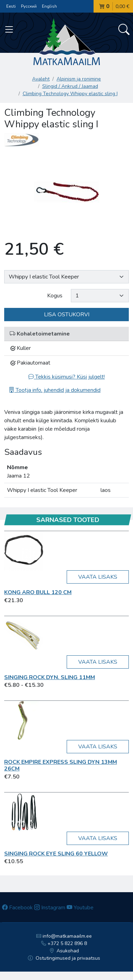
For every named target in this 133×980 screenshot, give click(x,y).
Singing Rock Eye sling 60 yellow (56, 854)
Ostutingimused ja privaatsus (64, 958)
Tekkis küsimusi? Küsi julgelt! (66, 377)
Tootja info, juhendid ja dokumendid (55, 390)
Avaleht (41, 79)
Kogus (55, 296)
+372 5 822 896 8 (64, 943)
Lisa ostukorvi (67, 315)
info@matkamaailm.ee (64, 936)
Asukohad (64, 951)
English (49, 6)
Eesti (11, 6)
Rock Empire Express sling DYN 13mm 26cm (61, 765)
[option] (66, 192)
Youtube (80, 908)
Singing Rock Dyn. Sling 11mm (50, 677)
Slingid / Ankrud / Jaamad (70, 86)
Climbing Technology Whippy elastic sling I (70, 94)
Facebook (17, 908)
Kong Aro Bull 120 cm (38, 592)
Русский (29, 6)
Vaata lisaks (98, 577)
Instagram (50, 908)
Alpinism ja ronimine (79, 79)
